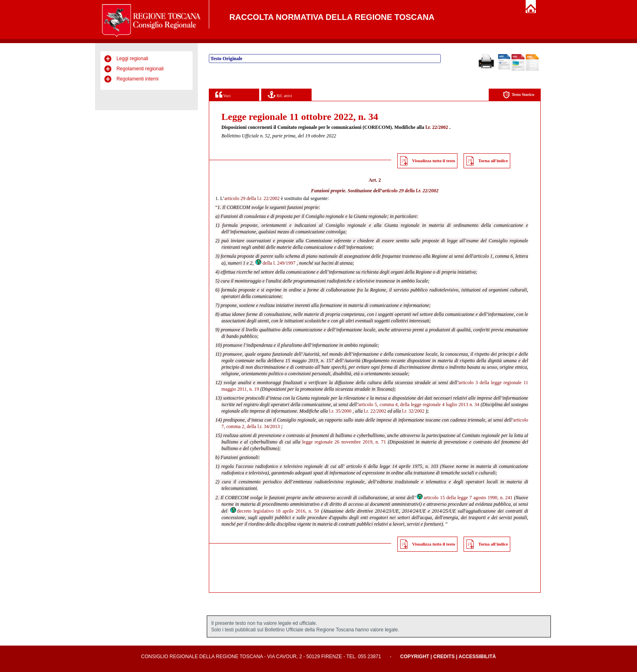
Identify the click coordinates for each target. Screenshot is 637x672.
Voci (223, 95)
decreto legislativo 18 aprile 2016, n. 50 (274, 511)
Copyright (415, 657)
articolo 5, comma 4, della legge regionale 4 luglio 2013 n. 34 (419, 405)
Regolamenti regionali (140, 69)
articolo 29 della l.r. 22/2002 (411, 191)
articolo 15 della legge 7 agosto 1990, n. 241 (464, 498)
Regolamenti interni (138, 79)
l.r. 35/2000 (340, 411)
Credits (444, 657)
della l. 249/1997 (275, 263)
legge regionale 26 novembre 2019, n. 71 (344, 442)
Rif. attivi (280, 95)
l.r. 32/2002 (413, 411)
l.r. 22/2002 (437, 127)
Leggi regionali (132, 59)
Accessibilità (477, 657)
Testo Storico (519, 95)
